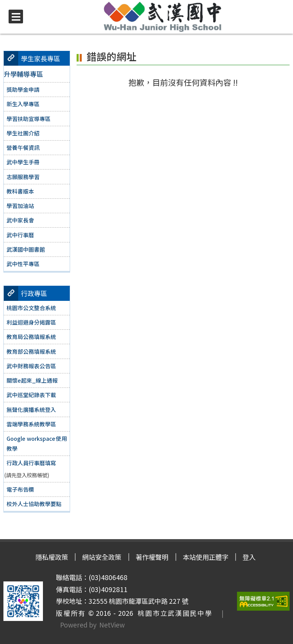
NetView (112, 625)
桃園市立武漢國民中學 (173, 613)
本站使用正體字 (206, 557)
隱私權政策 (51, 557)
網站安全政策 (102, 557)
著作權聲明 (152, 557)
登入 (250, 557)
